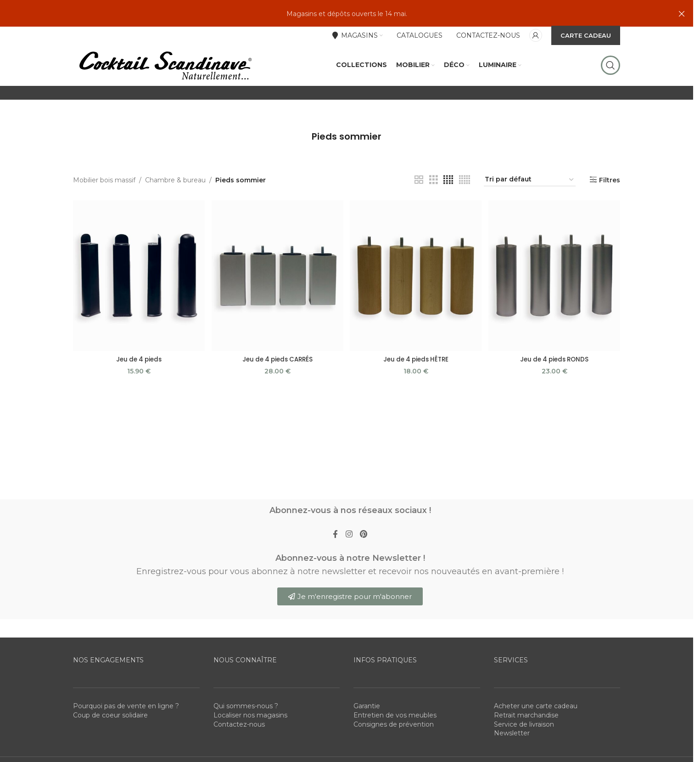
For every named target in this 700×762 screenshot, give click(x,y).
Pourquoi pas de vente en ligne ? (126, 732)
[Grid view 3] (434, 204)
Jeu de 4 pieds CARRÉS (277, 381)
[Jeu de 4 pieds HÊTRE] (416, 299)
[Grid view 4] (448, 204)
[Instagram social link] (349, 559)
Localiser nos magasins (250, 741)
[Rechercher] (610, 78)
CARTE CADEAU (586, 36)
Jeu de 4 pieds (138, 381)
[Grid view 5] (465, 204)
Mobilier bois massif (104, 204)
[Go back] (300, 161)
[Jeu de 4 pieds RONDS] (555, 299)
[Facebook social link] (333, 559)
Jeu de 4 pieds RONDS (555, 381)
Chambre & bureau (175, 204)
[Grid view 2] (419, 204)
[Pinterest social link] (366, 559)
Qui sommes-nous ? (246, 732)
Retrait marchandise (526, 741)
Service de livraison (524, 751)
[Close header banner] (682, 14)
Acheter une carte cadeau (536, 732)
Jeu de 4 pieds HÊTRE (416, 381)
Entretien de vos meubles (395, 741)
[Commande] (530, 204)
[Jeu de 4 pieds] (138, 299)
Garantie (367, 732)
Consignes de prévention (394, 751)
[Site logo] (165, 78)
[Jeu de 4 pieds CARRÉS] (277, 299)
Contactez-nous (239, 751)
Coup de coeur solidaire (110, 741)
